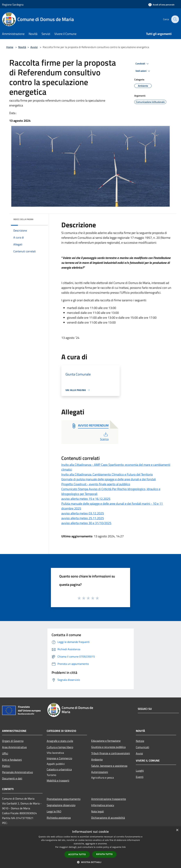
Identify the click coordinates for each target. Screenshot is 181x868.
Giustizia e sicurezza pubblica (108, 747)
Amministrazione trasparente (109, 799)
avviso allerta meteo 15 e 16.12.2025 (86, 499)
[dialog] (90, 847)
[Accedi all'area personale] (161, 5)
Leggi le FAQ (54, 811)
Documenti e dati (12, 778)
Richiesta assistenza (59, 818)
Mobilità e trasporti (58, 780)
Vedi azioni (143, 71)
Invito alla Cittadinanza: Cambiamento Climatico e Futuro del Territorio (107, 474)
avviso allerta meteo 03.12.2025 (83, 513)
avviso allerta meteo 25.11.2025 (83, 518)
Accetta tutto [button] (77, 854)
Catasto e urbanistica (59, 769)
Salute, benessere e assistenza (109, 766)
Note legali (98, 811)
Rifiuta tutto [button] (104, 854)
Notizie (140, 741)
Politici (6, 766)
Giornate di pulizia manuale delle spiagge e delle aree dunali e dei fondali (109, 479)
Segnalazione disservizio (61, 805)
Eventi (140, 777)
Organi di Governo (13, 741)
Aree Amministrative (14, 747)
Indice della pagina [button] (23, 219)
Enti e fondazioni (12, 760)
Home (10, 47)
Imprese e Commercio (59, 758)
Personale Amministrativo (17, 772)
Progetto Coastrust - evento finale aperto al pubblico (96, 484)
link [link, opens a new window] (124, 847)
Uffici (5, 753)
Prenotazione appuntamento (64, 799)
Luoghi (140, 771)
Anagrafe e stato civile (60, 741)
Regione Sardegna (13, 5)
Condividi (143, 64)
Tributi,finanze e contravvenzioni (111, 753)
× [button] (177, 830)
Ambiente (97, 759)
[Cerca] (175, 19)
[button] (90, 862)
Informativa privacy (103, 805)
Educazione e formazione (106, 741)
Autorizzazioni (100, 772)
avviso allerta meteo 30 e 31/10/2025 (86, 523)
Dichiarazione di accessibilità (108, 818)
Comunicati (143, 747)
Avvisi (34, 47)
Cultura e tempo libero (60, 747)
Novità (22, 47)
